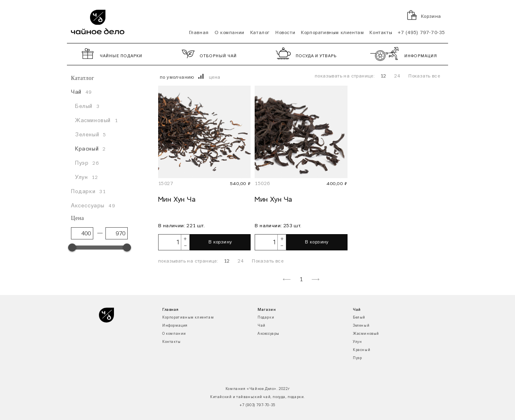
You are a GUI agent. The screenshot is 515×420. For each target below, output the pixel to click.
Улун (357, 342)
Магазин (267, 310)
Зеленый (361, 326)
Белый (359, 318)
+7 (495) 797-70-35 (422, 33)
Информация (175, 326)
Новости (285, 33)
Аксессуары (268, 334)
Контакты (381, 33)
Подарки (266, 318)
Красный (362, 350)
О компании (230, 33)
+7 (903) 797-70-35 (257, 405)
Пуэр (357, 358)
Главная (199, 33)
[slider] (72, 248)
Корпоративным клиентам (332, 33)
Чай (262, 326)
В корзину (220, 242)
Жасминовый (366, 334)
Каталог (260, 33)
